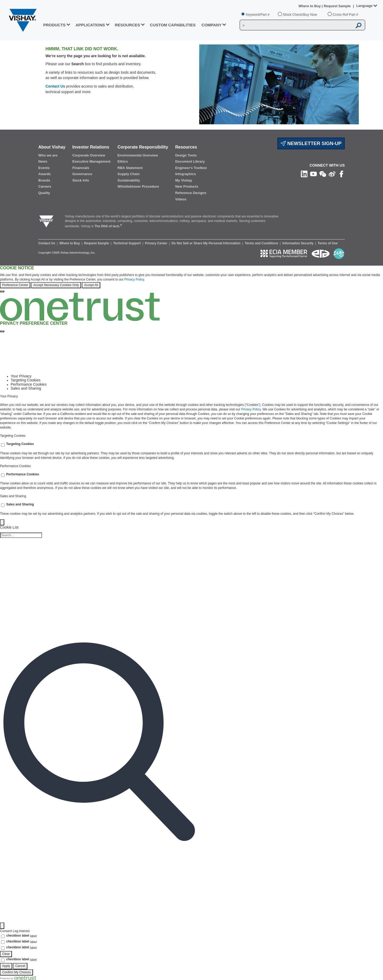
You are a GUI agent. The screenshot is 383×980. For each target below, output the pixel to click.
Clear (6, 954)
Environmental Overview (138, 155)
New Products (187, 186)
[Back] (2, 522)
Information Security (298, 243)
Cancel (20, 966)
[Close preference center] (2, 331)
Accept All (91, 285)
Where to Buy (310, 6)
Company (212, 25)
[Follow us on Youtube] (313, 174)
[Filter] (2, 926)
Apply (6, 966)
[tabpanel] (191, 412)
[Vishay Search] (296, 25)
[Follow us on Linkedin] (304, 174)
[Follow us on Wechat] (323, 174)
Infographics (186, 174)
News (43, 161)
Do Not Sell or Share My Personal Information (207, 243)
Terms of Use (328, 243)
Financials (81, 168)
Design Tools (186, 155)
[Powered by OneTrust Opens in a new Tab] (18, 978)
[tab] (197, 376)
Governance (82, 174)
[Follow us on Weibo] (332, 174)
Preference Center (15, 285)
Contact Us (55, 86)
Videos (181, 199)
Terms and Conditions (262, 243)
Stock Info (81, 180)
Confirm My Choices (16, 972)
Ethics (123, 161)
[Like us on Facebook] (341, 174)
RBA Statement (130, 168)
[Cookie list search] (21, 535)
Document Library (190, 161)
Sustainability (129, 180)
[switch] (3, 445)
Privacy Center (157, 243)
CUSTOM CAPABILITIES (173, 25)
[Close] (2, 291)
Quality (44, 193)
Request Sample (97, 243)
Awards (45, 174)
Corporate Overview (89, 155)
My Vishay (184, 180)
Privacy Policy (134, 279)
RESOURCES (128, 25)
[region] (191, 279)
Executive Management (91, 161)
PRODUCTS (54, 25)
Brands (44, 180)
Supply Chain (129, 174)
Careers (45, 186)
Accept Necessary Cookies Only (56, 285)
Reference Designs (191, 193)
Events (44, 168)
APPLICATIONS (90, 25)
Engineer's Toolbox (191, 168)
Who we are (48, 155)
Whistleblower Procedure (138, 186)
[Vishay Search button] (359, 25)
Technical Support (127, 243)
